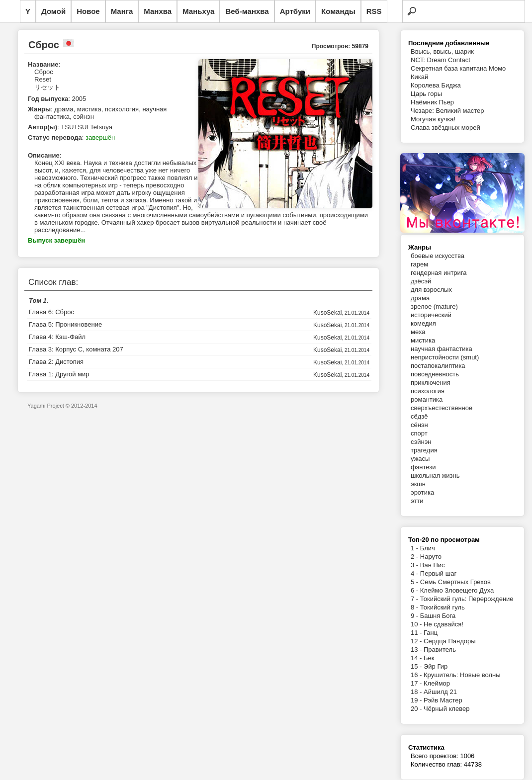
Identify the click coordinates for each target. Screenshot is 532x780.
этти (417, 501)
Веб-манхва (247, 11)
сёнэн (419, 425)
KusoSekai (327, 313)
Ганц (431, 633)
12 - (417, 641)
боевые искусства (438, 256)
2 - (415, 557)
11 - (417, 633)
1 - (415, 548)
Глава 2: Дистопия (56, 362)
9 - (415, 616)
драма (420, 298)
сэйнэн (421, 442)
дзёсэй (421, 281)
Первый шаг (438, 573)
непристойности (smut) (445, 357)
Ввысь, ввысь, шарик (442, 51)
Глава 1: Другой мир (59, 374)
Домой (53, 11)
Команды (338, 11)
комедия (423, 323)
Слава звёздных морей (445, 128)
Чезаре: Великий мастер (447, 111)
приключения (431, 383)
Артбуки (295, 11)
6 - (415, 590)
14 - (417, 658)
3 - (415, 565)
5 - (415, 582)
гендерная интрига (439, 273)
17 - (417, 683)
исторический (431, 315)
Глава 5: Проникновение (65, 324)
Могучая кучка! (433, 119)
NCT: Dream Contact (441, 60)
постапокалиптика (438, 366)
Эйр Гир (436, 666)
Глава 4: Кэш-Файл (57, 337)
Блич (428, 548)
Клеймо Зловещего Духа (457, 590)
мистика (423, 340)
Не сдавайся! (443, 624)
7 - (415, 599)
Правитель (440, 650)
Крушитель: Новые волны (462, 675)
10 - (417, 624)
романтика (427, 399)
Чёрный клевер (446, 709)
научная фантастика (442, 349)
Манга (122, 11)
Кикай (419, 77)
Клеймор (437, 683)
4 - (415, 573)
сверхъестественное (442, 408)
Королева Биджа (436, 85)
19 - (417, 700)
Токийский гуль (443, 607)
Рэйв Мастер (443, 700)
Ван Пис (433, 565)
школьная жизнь (435, 476)
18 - (417, 692)
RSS (374, 11)
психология (428, 391)
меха (418, 332)
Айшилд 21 (440, 692)
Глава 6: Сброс (51, 312)
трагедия (424, 450)
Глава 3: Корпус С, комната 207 (76, 349)
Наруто (431, 557)
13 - (417, 650)
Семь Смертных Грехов (455, 582)
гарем (419, 264)
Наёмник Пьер (432, 102)
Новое (88, 11)
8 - (415, 607)
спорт (419, 433)
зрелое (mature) (434, 306)
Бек (429, 658)
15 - (417, 666)
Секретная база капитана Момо (458, 68)
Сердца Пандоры (450, 641)
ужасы (420, 459)
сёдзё (419, 416)
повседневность (435, 374)
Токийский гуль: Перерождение (467, 599)
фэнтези (423, 467)
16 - (417, 675)
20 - (417, 709)
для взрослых (431, 290)
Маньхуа (198, 11)
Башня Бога (438, 616)
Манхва (158, 11)
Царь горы (426, 94)
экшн (418, 484)
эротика (422, 492)
